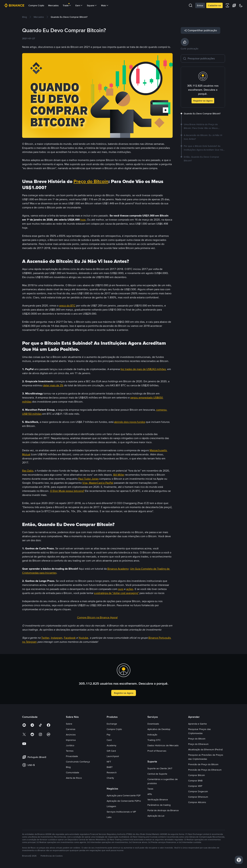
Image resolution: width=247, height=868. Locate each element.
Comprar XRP (195, 786)
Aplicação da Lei (156, 816)
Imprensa (71, 740)
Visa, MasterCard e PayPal (98, 483)
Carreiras (71, 729)
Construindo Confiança (78, 762)
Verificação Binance (158, 800)
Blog (68, 767)
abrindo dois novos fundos (130, 422)
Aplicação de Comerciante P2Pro (124, 801)
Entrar (200, 5)
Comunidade (73, 772)
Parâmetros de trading (159, 805)
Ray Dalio (28, 471)
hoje (83, 220)
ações (130, 589)
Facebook (70, 638)
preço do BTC (67, 306)
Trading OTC (154, 740)
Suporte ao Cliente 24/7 (160, 768)
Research (112, 772)
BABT (110, 767)
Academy (111, 745)
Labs (109, 817)
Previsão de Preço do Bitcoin (203, 764)
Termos (70, 751)
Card (109, 740)
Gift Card (111, 751)
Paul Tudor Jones (88, 479)
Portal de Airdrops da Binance (163, 810)
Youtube (83, 638)
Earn (79, 5)
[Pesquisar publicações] (205, 59)
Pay (109, 735)
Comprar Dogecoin (198, 791)
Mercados (53, 5)
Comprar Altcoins (197, 802)
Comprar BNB (195, 781)
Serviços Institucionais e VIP (121, 812)
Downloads (153, 724)
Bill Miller (119, 475)
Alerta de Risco (74, 778)
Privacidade (72, 756)
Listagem (111, 806)
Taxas (150, 789)
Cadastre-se (214, 5)
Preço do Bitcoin (91, 181)
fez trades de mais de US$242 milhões (144, 369)
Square (92, 5)
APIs (150, 794)
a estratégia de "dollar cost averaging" (116, 593)
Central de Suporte (157, 774)
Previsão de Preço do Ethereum (205, 770)
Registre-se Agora (203, 101)
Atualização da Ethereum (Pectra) (205, 749)
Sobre (69, 724)
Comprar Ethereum (198, 797)
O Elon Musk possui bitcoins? (67, 491)
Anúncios (71, 735)
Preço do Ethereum (198, 744)
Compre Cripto (36, 5)
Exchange (112, 724)
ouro (121, 589)
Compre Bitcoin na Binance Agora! (97, 617)
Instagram (57, 638)
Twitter (45, 638)
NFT (109, 762)
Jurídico (70, 745)
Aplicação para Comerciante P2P (124, 795)
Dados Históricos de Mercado (163, 745)
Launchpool (113, 756)
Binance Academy (118, 569)
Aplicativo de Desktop (159, 729)
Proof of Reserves (157, 751)
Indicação (152, 735)
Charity (110, 778)
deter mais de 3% (53, 385)
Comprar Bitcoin (197, 775)
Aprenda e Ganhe (197, 724)
